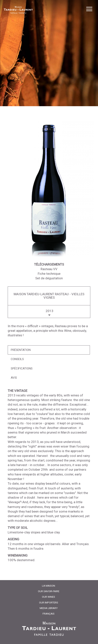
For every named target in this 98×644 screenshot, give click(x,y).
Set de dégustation (49, 278)
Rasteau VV (49, 269)
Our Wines (49, 597)
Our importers (49, 602)
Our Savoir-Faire (49, 591)
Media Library (49, 608)
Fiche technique (49, 274)
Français (49, 614)
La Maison (49, 586)
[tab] (49, 350)
